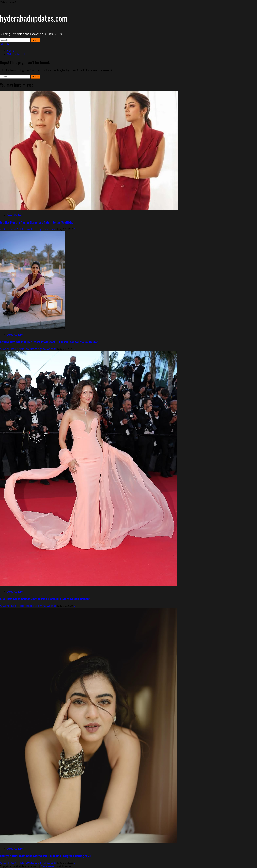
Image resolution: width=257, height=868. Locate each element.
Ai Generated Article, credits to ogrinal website (29, 229)
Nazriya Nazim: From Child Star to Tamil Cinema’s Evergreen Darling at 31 (45, 856)
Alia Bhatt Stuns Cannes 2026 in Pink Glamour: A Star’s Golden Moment (45, 599)
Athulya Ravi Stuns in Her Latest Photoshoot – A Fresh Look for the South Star (49, 342)
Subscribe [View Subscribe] (5, 44)
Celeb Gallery (15, 215)
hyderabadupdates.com (34, 18)
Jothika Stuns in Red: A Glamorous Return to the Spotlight (36, 222)
